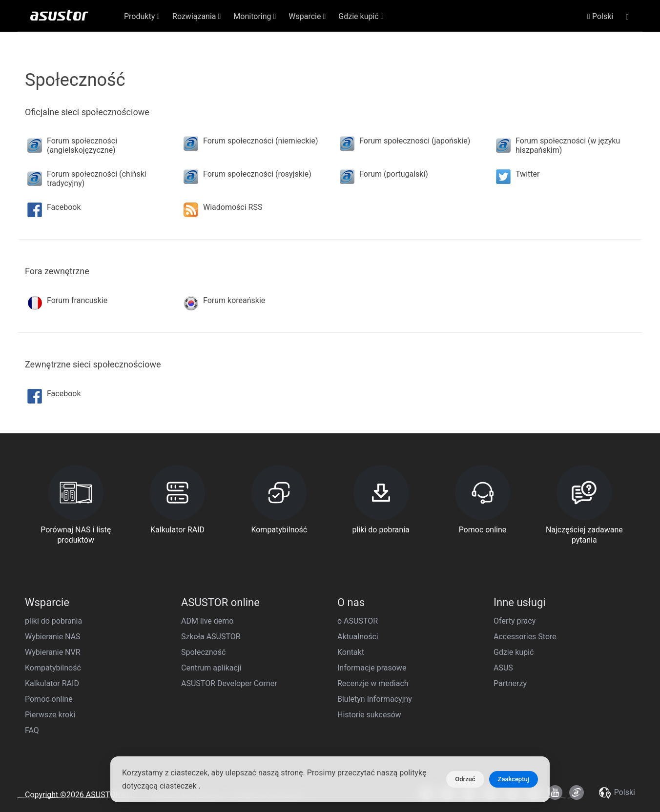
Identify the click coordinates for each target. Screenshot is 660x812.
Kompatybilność (53, 668)
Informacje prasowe (372, 668)
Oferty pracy (515, 621)
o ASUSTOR (358, 621)
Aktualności (358, 637)
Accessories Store (525, 637)
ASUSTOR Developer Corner (229, 683)
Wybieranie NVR (53, 652)
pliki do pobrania (53, 621)
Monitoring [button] (255, 16)
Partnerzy (510, 683)
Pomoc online (49, 699)
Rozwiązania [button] (196, 16)
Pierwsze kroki (50, 715)
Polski (600, 16)
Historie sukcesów (369, 715)
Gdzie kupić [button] (361, 16)
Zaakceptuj (514, 779)
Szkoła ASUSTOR (211, 637)
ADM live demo (207, 621)
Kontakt (351, 652)
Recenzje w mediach (373, 683)
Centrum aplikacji (211, 668)
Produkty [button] (142, 16)
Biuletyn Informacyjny (375, 699)
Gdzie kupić (514, 652)
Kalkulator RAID (52, 683)
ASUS (503, 668)
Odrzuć (465, 779)
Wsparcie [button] (307, 16)
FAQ (32, 730)
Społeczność (203, 652)
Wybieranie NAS (53, 637)
